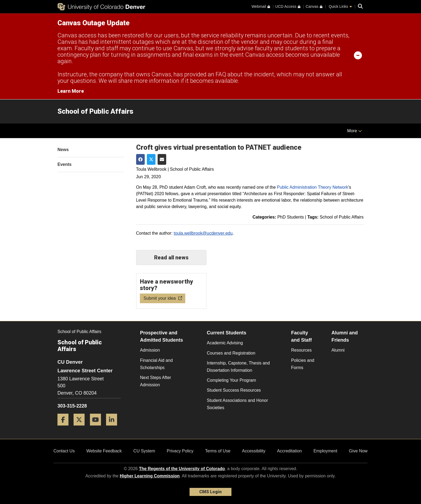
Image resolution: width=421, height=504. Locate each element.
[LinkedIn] (114, 428)
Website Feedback (104, 451)
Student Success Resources (234, 390)
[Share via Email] (162, 159)
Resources (301, 350)
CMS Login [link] (210, 492)
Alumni (338, 350)
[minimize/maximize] (358, 55)
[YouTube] (97, 428)
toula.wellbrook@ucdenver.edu (203, 233)
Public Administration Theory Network (313, 187)
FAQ (221, 74)
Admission (150, 350)
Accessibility (254, 451)
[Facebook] (65, 428)
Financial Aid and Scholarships (157, 364)
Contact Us (64, 451)
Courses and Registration (231, 353)
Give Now (358, 451)
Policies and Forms (303, 364)
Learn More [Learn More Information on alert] (71, 91)
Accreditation (290, 451)
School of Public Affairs (95, 111)
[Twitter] (81, 428)
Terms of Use (218, 451)
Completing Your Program (231, 380)
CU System (144, 451)
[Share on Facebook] (140, 159)
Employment (325, 451)
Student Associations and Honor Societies (237, 404)
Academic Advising (225, 343)
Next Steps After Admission (156, 381)
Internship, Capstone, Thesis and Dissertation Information (238, 367)
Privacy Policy (180, 451)
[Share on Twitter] (151, 159)
